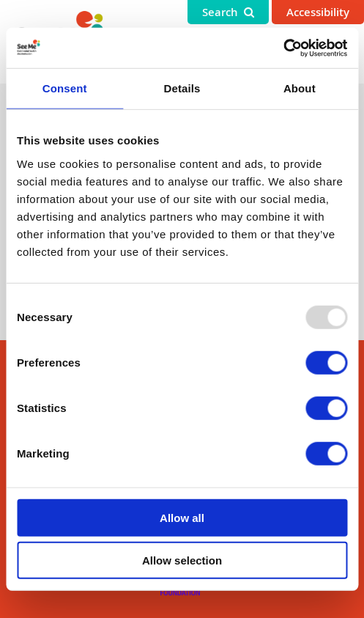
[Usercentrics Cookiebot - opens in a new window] (283, 48)
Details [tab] (182, 88)
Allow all (182, 517)
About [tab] (300, 88)
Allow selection (182, 560)
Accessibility (318, 12)
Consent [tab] (65, 88)
